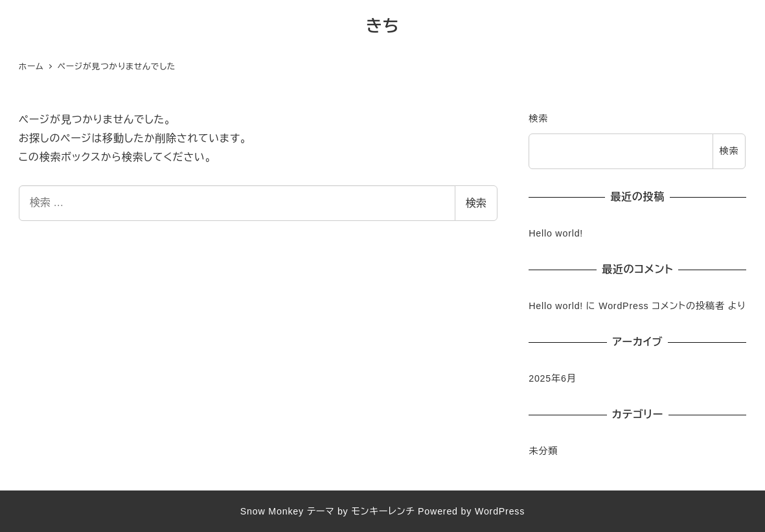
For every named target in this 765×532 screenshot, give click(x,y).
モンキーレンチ (383, 511)
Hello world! (556, 233)
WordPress (500, 511)
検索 (476, 203)
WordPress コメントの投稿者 (662, 306)
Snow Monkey (272, 511)
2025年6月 (553, 378)
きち (383, 26)
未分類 (543, 451)
